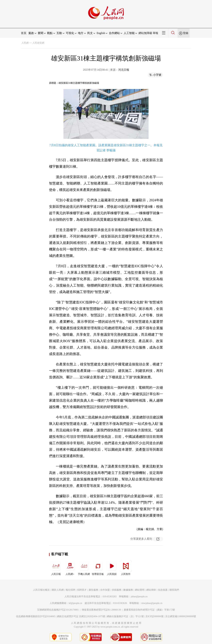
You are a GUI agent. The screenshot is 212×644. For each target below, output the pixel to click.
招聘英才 (82, 590)
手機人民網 (84, 568)
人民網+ (70, 568)
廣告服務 (93, 590)
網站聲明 (140, 590)
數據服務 (128, 590)
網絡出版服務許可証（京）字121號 (125, 616)
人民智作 (126, 568)
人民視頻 (112, 568)
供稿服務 (117, 590)
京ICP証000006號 (154, 616)
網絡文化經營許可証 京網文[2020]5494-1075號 (81, 616)
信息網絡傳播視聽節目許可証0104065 (36, 616)
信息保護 (163, 590)
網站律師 (151, 590)
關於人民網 (58, 590)
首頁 (24, 33)
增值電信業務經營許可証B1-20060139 (101, 610)
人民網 (25, 43)
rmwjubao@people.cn (152, 603)
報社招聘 (70, 590)
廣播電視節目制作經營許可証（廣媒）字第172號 (149, 610)
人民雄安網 (38, 43)
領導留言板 (98, 568)
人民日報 (56, 568)
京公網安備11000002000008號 (181, 616)
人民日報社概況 (41, 590)
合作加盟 (105, 590)
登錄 (186, 33)
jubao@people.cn (139, 597)
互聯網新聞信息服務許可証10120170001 (58, 610)
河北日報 (124, 70)
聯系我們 (174, 590)
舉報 (156, 33)
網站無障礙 (145, 33)
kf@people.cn (75, 603)
